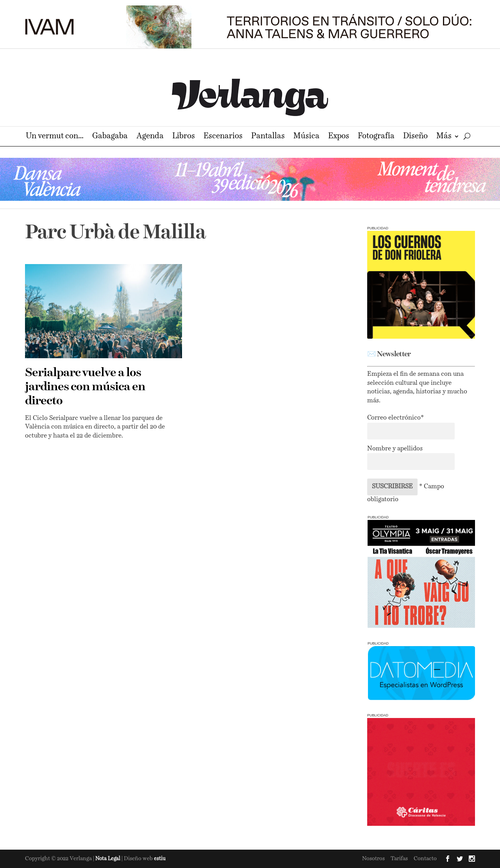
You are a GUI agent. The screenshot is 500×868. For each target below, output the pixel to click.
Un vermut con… (55, 137)
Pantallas (268, 137)
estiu (160, 859)
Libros (184, 137)
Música (306, 137)
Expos (339, 137)
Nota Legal (108, 859)
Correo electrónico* (396, 418)
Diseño (415, 137)
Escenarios (223, 137)
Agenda (150, 137)
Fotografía (376, 137)
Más (444, 137)
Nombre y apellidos (395, 449)
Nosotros (373, 859)
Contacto (425, 859)
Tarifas (399, 859)
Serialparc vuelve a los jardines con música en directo (85, 387)
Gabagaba (110, 137)
